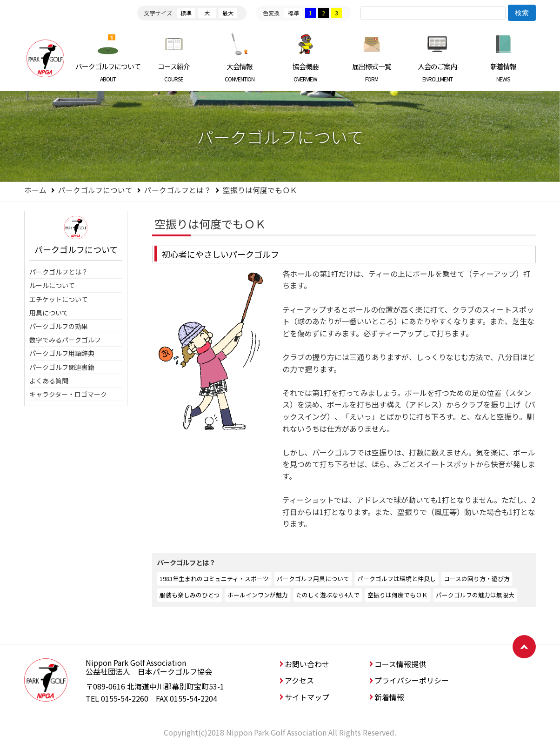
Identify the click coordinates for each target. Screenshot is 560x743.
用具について (49, 313)
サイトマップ (307, 697)
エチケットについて (59, 299)
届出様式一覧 (371, 72)
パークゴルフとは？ (178, 190)
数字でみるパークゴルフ (65, 340)
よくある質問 (49, 381)
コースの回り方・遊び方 (477, 579)
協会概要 (306, 72)
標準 (186, 13)
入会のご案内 (437, 72)
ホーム (35, 190)
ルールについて (52, 285)
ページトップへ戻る (524, 647)
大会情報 (240, 72)
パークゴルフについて (108, 72)
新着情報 (503, 72)
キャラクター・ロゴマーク (68, 394)
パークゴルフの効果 (59, 326)
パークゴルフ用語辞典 (62, 353)
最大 (228, 13)
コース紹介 (174, 72)
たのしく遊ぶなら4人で (328, 595)
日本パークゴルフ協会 (45, 58)
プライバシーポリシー (412, 680)
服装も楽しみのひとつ (190, 595)
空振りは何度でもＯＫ (398, 595)
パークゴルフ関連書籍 (62, 367)
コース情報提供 (400, 664)
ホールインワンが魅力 (258, 595)
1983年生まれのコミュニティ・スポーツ (214, 579)
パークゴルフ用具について (313, 579)
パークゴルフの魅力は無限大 (475, 595)
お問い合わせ (307, 664)
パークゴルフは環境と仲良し (397, 579)
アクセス (299, 680)
